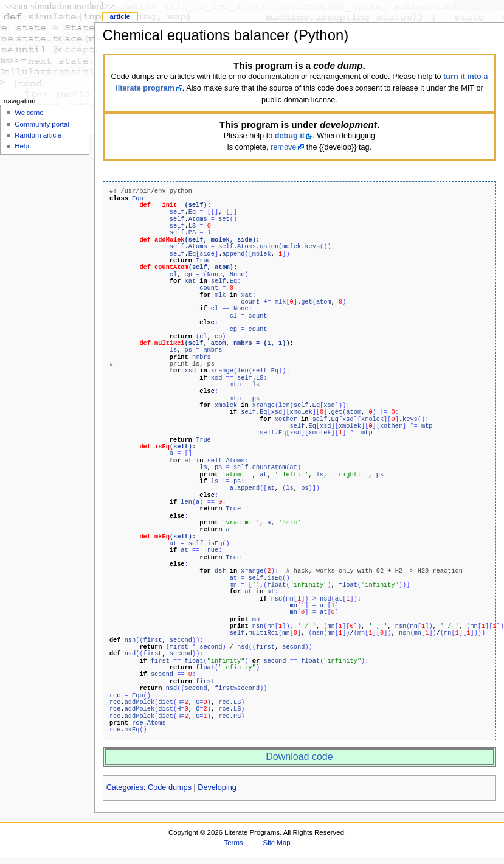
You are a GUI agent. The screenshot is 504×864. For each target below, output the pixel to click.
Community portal (42, 124)
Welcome (29, 113)
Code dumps (170, 787)
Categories (125, 787)
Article (120, 16)
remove (283, 147)
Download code (299, 757)
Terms (234, 843)
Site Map (277, 843)
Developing (217, 787)
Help (22, 146)
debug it (290, 136)
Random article (38, 135)
